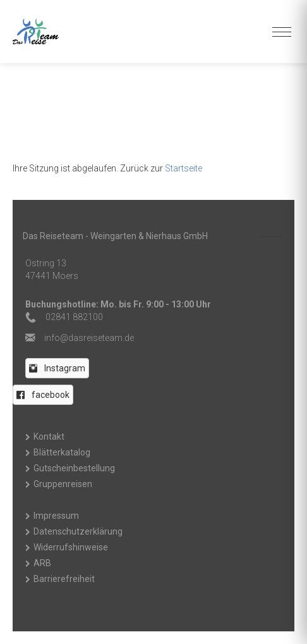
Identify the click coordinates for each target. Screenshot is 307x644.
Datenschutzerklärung (78, 531)
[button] (57, 368)
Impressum (56, 516)
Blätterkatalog (62, 452)
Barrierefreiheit (64, 579)
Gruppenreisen (63, 484)
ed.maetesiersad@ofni (89, 338)
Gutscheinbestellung (74, 468)
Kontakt (49, 437)
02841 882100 (74, 317)
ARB (42, 563)
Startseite (184, 168)
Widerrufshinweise (71, 547)
